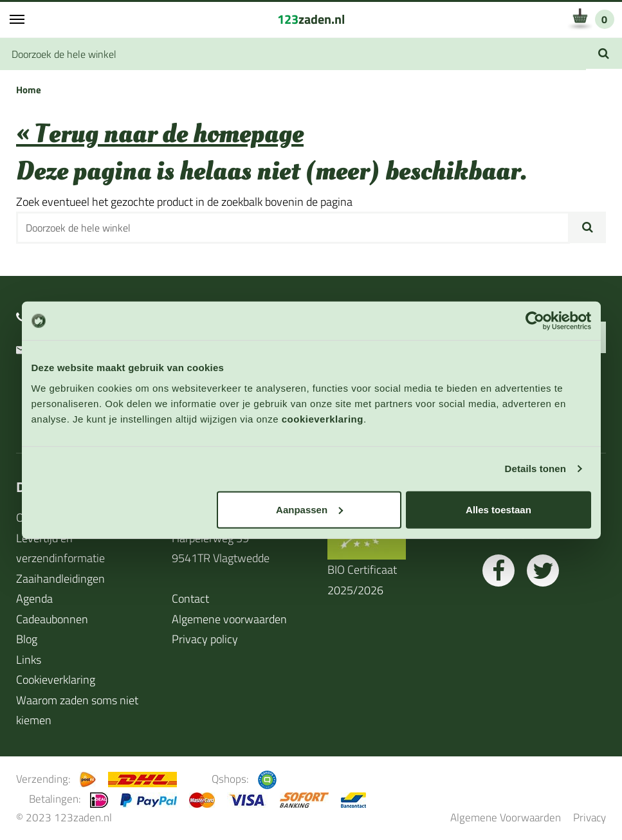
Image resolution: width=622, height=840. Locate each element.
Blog (27, 639)
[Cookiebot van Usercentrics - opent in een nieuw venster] (535, 321)
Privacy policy (205, 639)
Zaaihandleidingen (60, 579)
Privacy (590, 817)
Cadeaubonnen (52, 619)
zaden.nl (311, 19)
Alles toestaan (499, 509)
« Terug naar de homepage (160, 134)
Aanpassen (309, 509)
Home (29, 90)
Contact (190, 598)
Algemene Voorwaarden (506, 817)
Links (29, 660)
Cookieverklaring (56, 680)
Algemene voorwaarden (229, 619)
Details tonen (535, 469)
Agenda (34, 598)
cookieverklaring (323, 418)
